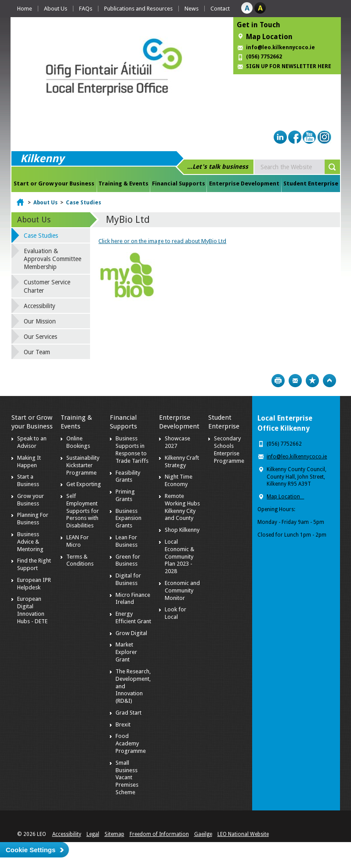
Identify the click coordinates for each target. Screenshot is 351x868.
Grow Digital (131, 633)
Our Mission (40, 321)
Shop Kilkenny (182, 530)
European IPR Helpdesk (34, 584)
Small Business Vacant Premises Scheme (127, 778)
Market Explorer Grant (126, 652)
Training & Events (123, 183)
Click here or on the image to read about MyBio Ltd (162, 241)
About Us (56, 9)
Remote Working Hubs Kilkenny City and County (182, 507)
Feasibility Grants (128, 476)
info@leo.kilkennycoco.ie (281, 47)
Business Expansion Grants (128, 518)
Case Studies (83, 203)
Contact (220, 9)
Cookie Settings (31, 850)
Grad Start (128, 713)
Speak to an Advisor (32, 442)
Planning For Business (33, 519)
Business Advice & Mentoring (30, 542)
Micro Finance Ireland (133, 599)
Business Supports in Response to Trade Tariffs (132, 450)
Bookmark (312, 381)
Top (329, 381)
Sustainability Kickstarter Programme (83, 465)
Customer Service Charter (47, 286)
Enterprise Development (244, 183)
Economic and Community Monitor (182, 590)
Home (25, 9)
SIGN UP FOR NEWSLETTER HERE (289, 66)
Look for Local (175, 613)
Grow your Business (31, 500)
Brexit (123, 725)
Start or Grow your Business (54, 183)
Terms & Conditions (80, 560)
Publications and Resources (138, 9)
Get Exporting (84, 484)
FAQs (86, 9)
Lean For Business (127, 541)
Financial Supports (179, 183)
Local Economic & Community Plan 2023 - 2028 (179, 557)
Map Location (269, 37)
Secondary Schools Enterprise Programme (229, 450)
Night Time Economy (179, 480)
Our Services (40, 337)
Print (278, 381)
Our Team (37, 352)
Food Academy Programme (131, 743)
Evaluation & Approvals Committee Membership (52, 259)
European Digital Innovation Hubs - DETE (32, 610)
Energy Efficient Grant (133, 617)
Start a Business (28, 480)
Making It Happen (29, 461)
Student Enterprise (311, 183)
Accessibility (40, 306)
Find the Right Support (34, 564)
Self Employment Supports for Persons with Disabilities (83, 511)
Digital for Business (128, 579)
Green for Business (128, 560)
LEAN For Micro (78, 541)
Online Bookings (78, 442)
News (192, 9)
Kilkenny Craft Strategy (182, 461)
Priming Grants (125, 495)
